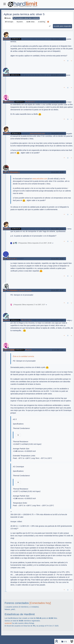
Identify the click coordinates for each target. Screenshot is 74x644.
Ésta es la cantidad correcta (21, 290)
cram (5, 172)
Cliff (4, 290)
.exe (4, 259)
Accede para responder (62, 26)
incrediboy (7, 39)
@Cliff (29, 350)
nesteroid (8, 623)
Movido (8, 18)
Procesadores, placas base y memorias (26, 18)
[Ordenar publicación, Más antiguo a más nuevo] (50, 26)
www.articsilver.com (37, 134)
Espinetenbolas (8, 102)
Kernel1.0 (6, 75)
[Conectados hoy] (40, 603)
